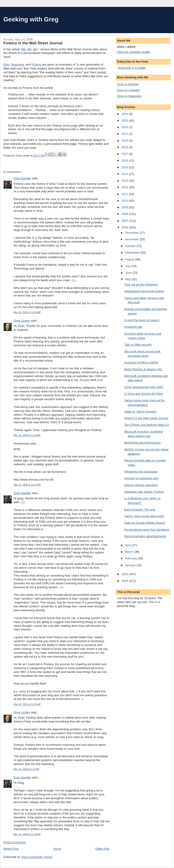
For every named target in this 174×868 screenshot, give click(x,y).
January (131, 565)
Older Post (102, 849)
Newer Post (11, 849)
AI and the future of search (142, 320)
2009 (125, 207)
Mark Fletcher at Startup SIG (143, 369)
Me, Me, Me (30, 49)
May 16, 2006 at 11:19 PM (27, 834)
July (128, 266)
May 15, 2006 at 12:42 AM (27, 312)
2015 (125, 167)
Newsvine (18, 65)
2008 (125, 214)
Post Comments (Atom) (37, 857)
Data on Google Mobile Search (145, 523)
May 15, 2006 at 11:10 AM (27, 435)
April (129, 545)
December (132, 233)
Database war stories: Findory (144, 492)
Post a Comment (14, 842)
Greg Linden (22, 321)
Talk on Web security (138, 345)
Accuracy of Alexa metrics (141, 362)
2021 (125, 134)
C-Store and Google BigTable (144, 394)
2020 (125, 141)
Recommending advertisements (145, 536)
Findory (36, 65)
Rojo (7, 65)
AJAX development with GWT (144, 387)
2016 (125, 160)
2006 (125, 227)
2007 (125, 221)
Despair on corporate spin (141, 478)
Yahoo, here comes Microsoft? (144, 516)
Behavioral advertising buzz (142, 443)
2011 (125, 194)
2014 (125, 174)
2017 (125, 154)
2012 (125, 187)
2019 (125, 147)
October (131, 246)
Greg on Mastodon (129, 96)
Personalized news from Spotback (147, 530)
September (133, 253)
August (130, 259)
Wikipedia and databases (141, 472)
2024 (125, 114)
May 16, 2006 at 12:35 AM (27, 704)
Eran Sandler (22, 178)
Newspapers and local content (144, 291)
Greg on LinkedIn (128, 90)
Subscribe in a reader (132, 68)
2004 (125, 581)
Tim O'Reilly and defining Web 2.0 (146, 425)
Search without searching (141, 485)
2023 (125, 120)
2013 (125, 181)
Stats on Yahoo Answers (140, 412)
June (129, 273)
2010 (125, 201)
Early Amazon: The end (140, 509)
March (130, 552)
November (132, 239)
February (132, 558)
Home (57, 849)
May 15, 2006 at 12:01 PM (27, 485)
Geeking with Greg (31, 19)
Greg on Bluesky (128, 84)
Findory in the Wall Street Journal (146, 418)
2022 (125, 127)
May (128, 279)
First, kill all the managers (141, 284)
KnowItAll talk (133, 327)
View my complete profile (133, 52)
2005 (125, 574)
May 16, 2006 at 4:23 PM (26, 769)
